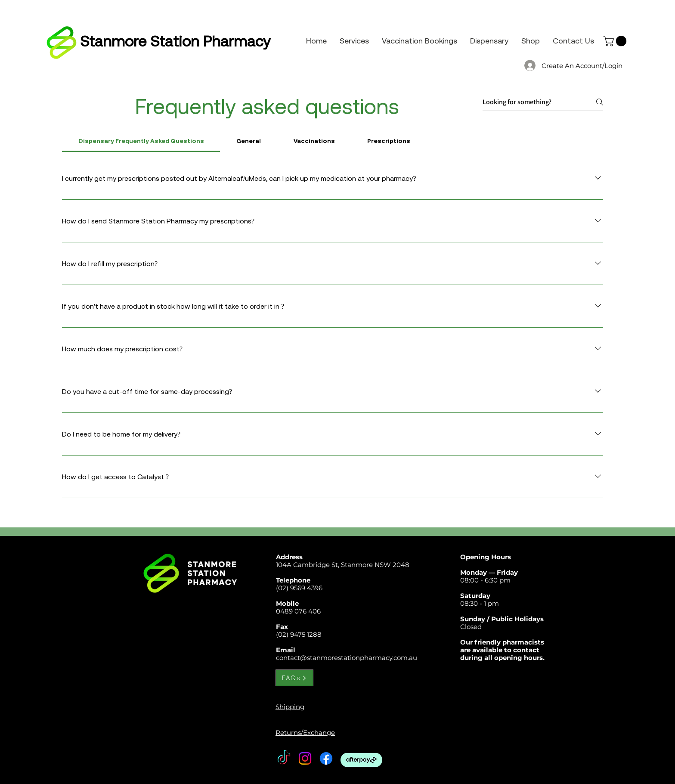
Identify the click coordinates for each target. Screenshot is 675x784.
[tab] (141, 141)
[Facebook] (326, 758)
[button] (616, 41)
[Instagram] (305, 758)
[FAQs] (294, 678)
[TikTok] (284, 758)
